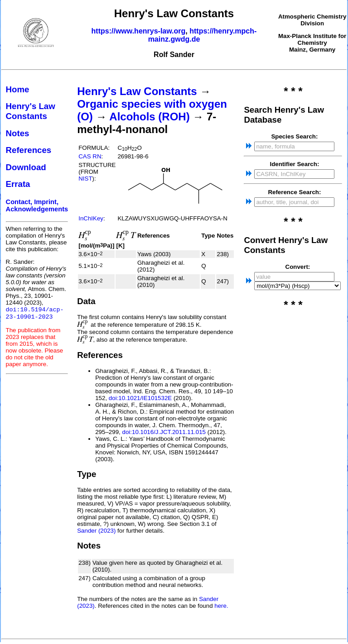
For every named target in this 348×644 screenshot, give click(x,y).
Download (26, 167)
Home (18, 89)
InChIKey (91, 218)
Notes (18, 133)
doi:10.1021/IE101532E (140, 398)
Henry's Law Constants (31, 111)
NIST (85, 179)
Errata (18, 184)
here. (221, 606)
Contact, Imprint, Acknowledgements (37, 205)
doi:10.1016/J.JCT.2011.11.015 (164, 432)
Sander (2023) (96, 531)
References (29, 150)
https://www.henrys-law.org (139, 31)
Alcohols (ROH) (149, 117)
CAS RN (90, 156)
